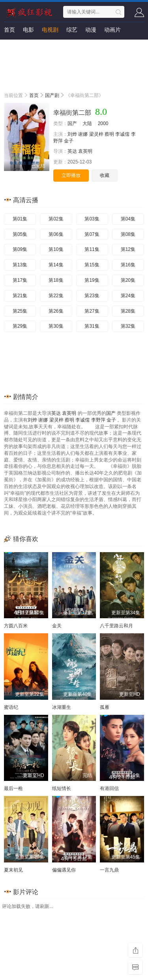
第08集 (128, 234)
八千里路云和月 (116, 626)
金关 (57, 626)
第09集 (20, 249)
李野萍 (98, 420)
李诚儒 (122, 134)
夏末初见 (13, 870)
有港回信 (109, 788)
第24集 (128, 296)
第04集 (128, 219)
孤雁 (105, 707)
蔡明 (109, 134)
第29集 (20, 326)
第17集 (20, 280)
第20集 (128, 280)
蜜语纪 (11, 707)
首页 (9, 30)
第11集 (92, 249)
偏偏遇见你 (64, 870)
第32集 (128, 326)
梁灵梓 (96, 134)
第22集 (56, 296)
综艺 (72, 30)
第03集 (92, 219)
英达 (72, 151)
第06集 (56, 234)
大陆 (87, 123)
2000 (103, 123)
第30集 (56, 326)
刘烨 (72, 134)
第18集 (56, 280)
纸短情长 (62, 788)
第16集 (128, 265)
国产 (72, 123)
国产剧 (52, 95)
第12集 (128, 249)
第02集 (56, 219)
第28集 (128, 311)
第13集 (20, 265)
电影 (28, 30)
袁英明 (85, 151)
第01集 (20, 219)
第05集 (20, 234)
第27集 (92, 311)
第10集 (56, 249)
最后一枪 (13, 788)
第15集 (92, 265)
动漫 (91, 30)
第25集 (20, 311)
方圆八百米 (16, 626)
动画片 (112, 30)
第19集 (92, 280)
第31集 (92, 326)
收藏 (105, 175)
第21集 (20, 296)
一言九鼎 (109, 870)
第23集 (92, 296)
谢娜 (83, 134)
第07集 (92, 234)
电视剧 (50, 30)
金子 (69, 141)
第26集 (56, 311)
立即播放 (71, 175)
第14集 (56, 265)
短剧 (9, 46)
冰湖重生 (62, 707)
